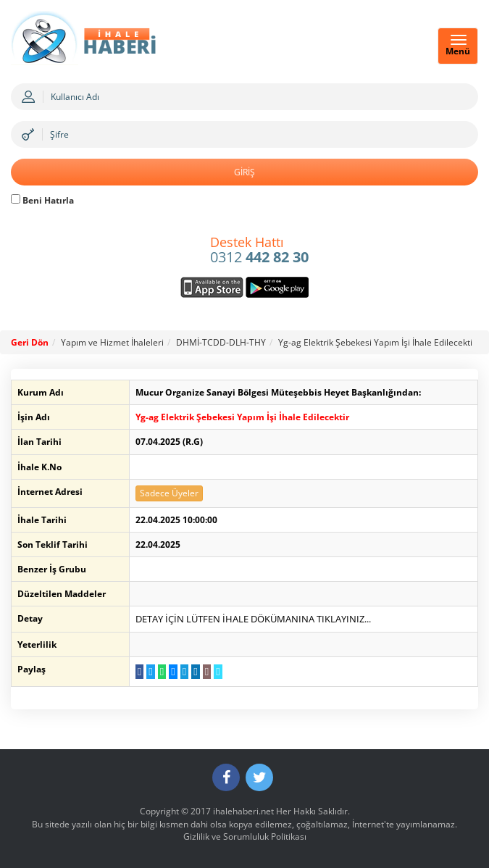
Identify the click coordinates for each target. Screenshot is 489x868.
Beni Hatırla (42, 200)
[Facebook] (226, 777)
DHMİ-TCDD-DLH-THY (221, 342)
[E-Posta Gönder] (207, 672)
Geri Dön (30, 342)
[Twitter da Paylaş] (150, 672)
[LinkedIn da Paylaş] (195, 672)
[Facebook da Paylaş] (139, 672)
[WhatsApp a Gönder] (162, 672)
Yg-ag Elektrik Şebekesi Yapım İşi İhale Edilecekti (375, 342)
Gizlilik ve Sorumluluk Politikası (245, 836)
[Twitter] (259, 777)
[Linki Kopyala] (218, 672)
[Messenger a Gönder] (173, 672)
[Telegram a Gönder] (184, 672)
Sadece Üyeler (169, 493)
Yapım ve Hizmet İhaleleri (112, 342)
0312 (259, 251)
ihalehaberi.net (243, 811)
